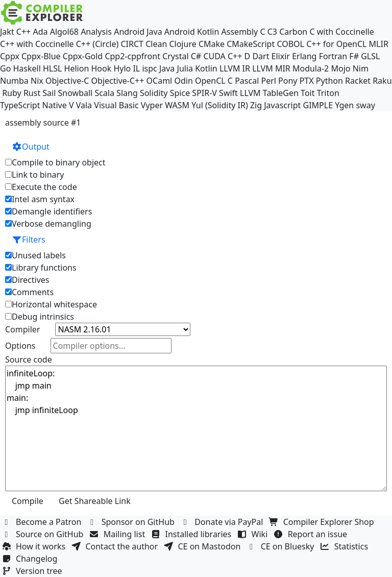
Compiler (22, 329)
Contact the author (116, 546)
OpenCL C (214, 81)
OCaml (160, 81)
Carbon (293, 32)
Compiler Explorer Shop (323, 522)
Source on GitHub (44, 534)
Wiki (254, 534)
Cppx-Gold (83, 56)
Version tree (33, 571)
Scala (104, 93)
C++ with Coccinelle (37, 44)
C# (196, 56)
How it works (35, 546)
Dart (261, 56)
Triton (328, 93)
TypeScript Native (33, 105)
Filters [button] (29, 239)
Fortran (333, 56)
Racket (358, 81)
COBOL (290, 44)
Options (20, 346)
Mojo (340, 68)
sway (365, 105)
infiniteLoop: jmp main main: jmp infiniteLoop (196, 428)
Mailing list (119, 534)
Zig (256, 105)
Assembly (240, 32)
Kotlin (206, 68)
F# (354, 56)
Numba (14, 81)
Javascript (282, 105)
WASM (177, 105)
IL (136, 68)
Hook (101, 68)
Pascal (247, 81)
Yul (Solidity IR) (220, 105)
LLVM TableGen (269, 93)
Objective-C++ (118, 81)
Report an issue (312, 534)
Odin (183, 81)
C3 (272, 32)
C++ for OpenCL (336, 44)
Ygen (344, 105)
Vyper (152, 105)
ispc (149, 68)
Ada (40, 32)
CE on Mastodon (203, 546)
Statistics (346, 546)
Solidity (154, 93)
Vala (84, 105)
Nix (37, 81)
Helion (77, 68)
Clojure (182, 44)
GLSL (370, 56)
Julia (185, 68)
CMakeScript (251, 44)
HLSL (52, 68)
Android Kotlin (192, 32)
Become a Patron (43, 522)
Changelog (31, 559)
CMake (212, 44)
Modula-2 (311, 68)
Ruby (12, 93)
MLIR (379, 44)
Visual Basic (116, 105)
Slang (127, 93)
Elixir (281, 56)
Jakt (7, 32)
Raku (382, 81)
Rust (32, 93)
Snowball (76, 93)
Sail (49, 93)
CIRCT (132, 44)
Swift (228, 93)
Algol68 (64, 32)
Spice (180, 93)
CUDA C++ (223, 56)
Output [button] (31, 147)
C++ (23, 32)
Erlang (304, 56)
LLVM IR (235, 68)
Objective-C (67, 81)
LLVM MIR (271, 68)
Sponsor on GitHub (132, 522)
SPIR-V (204, 93)
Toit (308, 93)
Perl (268, 81)
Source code (29, 359)
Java (167, 68)
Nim (361, 68)
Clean (156, 44)
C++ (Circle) (97, 44)
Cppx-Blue (41, 56)
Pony (288, 81)
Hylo (122, 68)
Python (329, 81)
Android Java (138, 32)
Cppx (10, 56)
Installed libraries (192, 534)
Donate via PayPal (223, 522)
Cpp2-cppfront (132, 56)
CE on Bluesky (282, 546)
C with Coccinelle (341, 32)
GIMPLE (318, 105)
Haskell (27, 68)
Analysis (96, 32)
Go (5, 68)
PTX (307, 81)
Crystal (175, 56)
